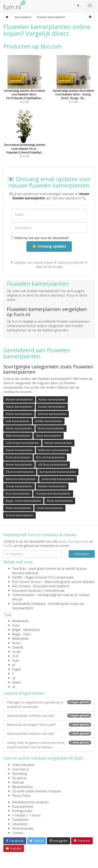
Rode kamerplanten (18, 457)
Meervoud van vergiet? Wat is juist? (49, 725)
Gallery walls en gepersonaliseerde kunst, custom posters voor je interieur (49, 745)
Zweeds (18, 647)
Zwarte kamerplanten (19, 450)
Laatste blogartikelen (24, 693)
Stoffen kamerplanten (49, 421)
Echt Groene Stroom (27, 582)
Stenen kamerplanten (19, 428)
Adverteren (20, 824)
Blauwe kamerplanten (19, 399)
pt (14, 665)
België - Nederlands (26, 630)
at (14, 687)
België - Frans (22, 634)
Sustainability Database (29, 604)
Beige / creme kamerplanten (23, 501)
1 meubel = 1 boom (26, 815)
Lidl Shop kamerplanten (53, 465)
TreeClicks (19, 569)
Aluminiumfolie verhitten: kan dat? (49, 716)
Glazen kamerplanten (19, 407)
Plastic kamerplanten (60, 501)
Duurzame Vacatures (27, 590)
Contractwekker (23, 595)
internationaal (55, 590)
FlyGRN (17, 577)
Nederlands (20, 621)
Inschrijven (82, 554)
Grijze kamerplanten (49, 436)
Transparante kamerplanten (53, 494)
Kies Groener (21, 586)
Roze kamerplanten (18, 494)
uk (14, 678)
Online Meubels (23, 765)
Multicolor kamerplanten (54, 450)
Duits (16, 660)
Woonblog (19, 774)
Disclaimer (19, 778)
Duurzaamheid (23, 806)
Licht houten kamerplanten (22, 443)
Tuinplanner (20, 820)
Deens (17, 682)
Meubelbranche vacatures (31, 802)
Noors (17, 643)
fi (13, 674)
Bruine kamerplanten (51, 428)
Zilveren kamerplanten (20, 472)
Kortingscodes (22, 811)
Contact (18, 833)
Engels (17, 669)
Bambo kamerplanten (58, 443)
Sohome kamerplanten (52, 414)
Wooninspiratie (23, 828)
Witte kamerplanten (18, 436)
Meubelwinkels (22, 787)
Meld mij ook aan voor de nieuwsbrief (40, 238)
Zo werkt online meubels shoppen (37, 791)
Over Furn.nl (20, 769)
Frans (16, 625)
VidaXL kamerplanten (19, 414)
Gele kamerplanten (18, 421)
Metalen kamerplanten (52, 486)
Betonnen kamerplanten (21, 479)
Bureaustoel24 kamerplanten (58, 472)
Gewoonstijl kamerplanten (58, 479)
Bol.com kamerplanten (50, 457)
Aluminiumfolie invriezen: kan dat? (49, 734)
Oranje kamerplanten (19, 486)
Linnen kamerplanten (50, 508)
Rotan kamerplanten (18, 508)
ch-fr (15, 656)
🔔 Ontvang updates (49, 246)
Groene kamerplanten (19, 515)
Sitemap (18, 782)
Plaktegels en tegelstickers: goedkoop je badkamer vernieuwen (49, 705)
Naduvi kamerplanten (52, 399)
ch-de (16, 652)
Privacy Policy (21, 796)
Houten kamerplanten (52, 407)
